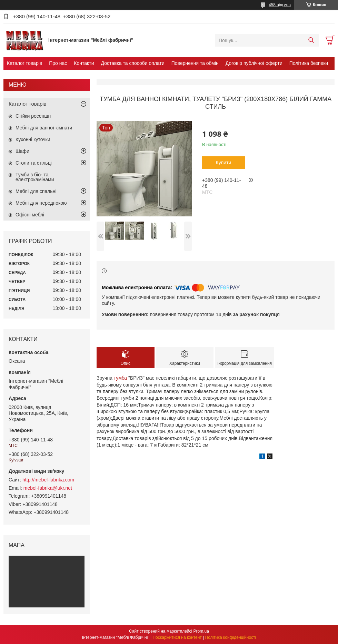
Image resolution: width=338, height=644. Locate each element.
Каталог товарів (24, 63)
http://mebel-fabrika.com (48, 480)
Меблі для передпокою (41, 203)
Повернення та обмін (195, 63)
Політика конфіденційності (231, 637)
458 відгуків (280, 5)
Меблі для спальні (36, 191)
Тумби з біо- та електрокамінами (35, 177)
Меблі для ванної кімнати (44, 128)
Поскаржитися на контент (177, 637)
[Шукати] (311, 40)
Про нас (58, 63)
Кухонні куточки (33, 139)
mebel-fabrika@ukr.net (48, 488)
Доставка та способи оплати (133, 63)
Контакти (84, 63)
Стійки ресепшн (33, 116)
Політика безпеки (309, 63)
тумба (120, 378)
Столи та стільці (34, 163)
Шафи (22, 151)
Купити (224, 163)
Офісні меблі (30, 215)
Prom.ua (201, 631)
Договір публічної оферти (254, 63)
